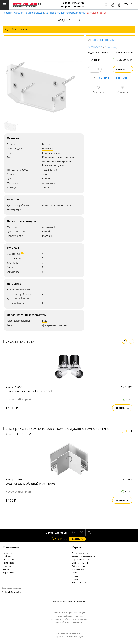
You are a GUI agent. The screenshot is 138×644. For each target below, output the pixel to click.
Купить (123, 69)
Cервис (77, 547)
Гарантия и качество (82, 559)
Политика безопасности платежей (69, 602)
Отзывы (76, 573)
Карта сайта (8, 573)
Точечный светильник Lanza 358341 (29, 391)
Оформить (77, 539)
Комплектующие (34, 13)
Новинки (7, 566)
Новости (76, 576)
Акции (6, 569)
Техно (46, 174)
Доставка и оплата (81, 553)
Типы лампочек (79, 582)
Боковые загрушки (53, 165)
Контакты (7, 553)
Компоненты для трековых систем (65, 13)
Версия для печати (104, 40)
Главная (8, 13)
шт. (57, 539)
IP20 (45, 321)
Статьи (75, 579)
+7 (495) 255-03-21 (73, 6)
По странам (8, 559)
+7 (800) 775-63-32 (73, 3)
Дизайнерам (78, 569)
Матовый (48, 236)
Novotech (48, 149)
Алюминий (49, 183)
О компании (11, 547)
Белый (46, 179)
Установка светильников (84, 556)
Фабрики (7, 556)
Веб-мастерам (79, 566)
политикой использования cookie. (70, 622)
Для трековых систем (55, 325)
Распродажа (9, 563)
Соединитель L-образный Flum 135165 (30, 483)
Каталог (18, 13)
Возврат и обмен (80, 563)
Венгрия (47, 144)
